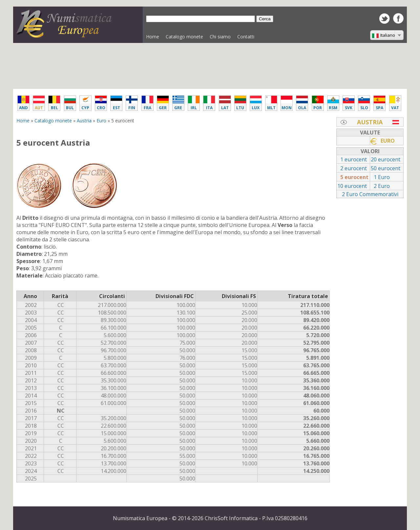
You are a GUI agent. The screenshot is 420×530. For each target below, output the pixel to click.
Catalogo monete (183, 38)
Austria (84, 121)
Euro (101, 121)
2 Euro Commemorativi (370, 194)
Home (153, 37)
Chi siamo (220, 37)
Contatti (246, 37)
